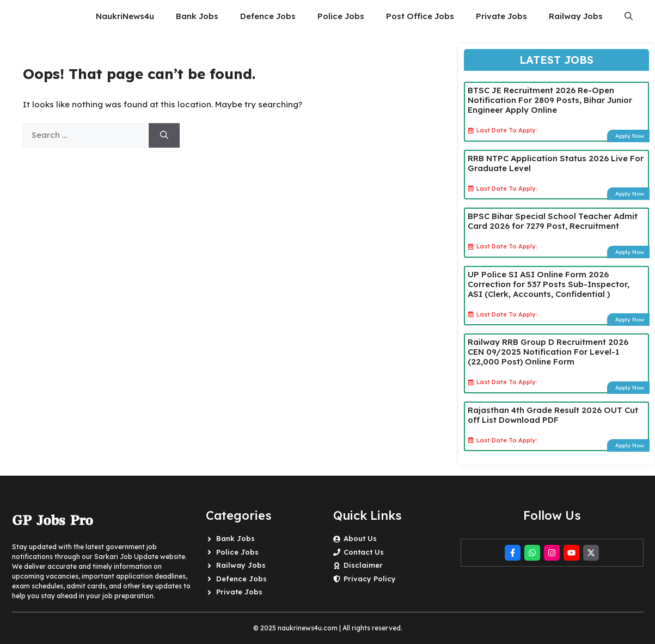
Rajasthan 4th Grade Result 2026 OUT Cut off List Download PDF (553, 415)
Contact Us (364, 552)
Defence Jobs (268, 16)
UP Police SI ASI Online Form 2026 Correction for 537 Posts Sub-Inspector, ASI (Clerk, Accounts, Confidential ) (549, 284)
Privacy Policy (370, 579)
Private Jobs (501, 16)
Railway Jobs (576, 16)
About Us (360, 538)
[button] (629, 16)
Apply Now (630, 136)
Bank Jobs (197, 16)
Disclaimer (363, 565)
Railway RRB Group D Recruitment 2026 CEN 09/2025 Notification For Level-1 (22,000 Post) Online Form (548, 352)
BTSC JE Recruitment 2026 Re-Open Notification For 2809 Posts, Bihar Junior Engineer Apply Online (550, 100)
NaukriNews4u (125, 16)
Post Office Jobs (420, 16)
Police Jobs (341, 16)
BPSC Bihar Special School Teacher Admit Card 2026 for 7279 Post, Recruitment (553, 221)
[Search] (164, 135)
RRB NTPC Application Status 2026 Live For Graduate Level (556, 163)
